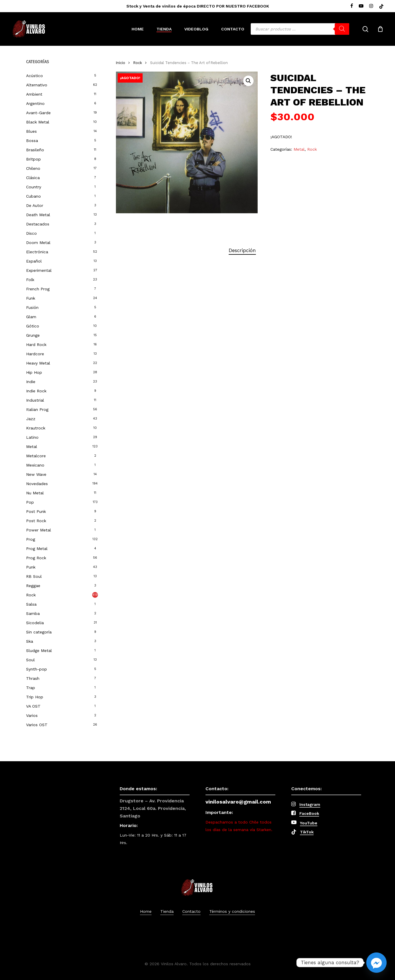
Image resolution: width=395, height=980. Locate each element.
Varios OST (37, 725)
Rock (31, 595)
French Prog (38, 289)
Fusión (32, 307)
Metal (32, 447)
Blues (31, 131)
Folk (30, 280)
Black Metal (38, 122)
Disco (31, 233)
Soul (30, 660)
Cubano (33, 196)
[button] (248, 81)
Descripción (242, 250)
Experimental (39, 270)
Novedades (37, 484)
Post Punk (36, 511)
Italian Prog (37, 409)
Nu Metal (35, 493)
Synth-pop (37, 669)
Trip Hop (35, 697)
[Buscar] (342, 29)
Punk (31, 567)
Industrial (35, 400)
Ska (30, 641)
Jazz (31, 419)
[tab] (242, 251)
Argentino (35, 103)
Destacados (38, 224)
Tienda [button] (167, 911)
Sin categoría (39, 632)
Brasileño (35, 150)
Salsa (31, 604)
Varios (32, 715)
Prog (31, 539)
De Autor (35, 205)
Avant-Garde (38, 113)
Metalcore (36, 456)
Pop (30, 502)
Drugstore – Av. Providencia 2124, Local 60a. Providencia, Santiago (153, 808)
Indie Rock (36, 391)
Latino (32, 437)
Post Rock (36, 521)
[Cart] (380, 29)
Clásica (33, 178)
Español (34, 261)
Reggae (33, 586)
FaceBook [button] (309, 813)
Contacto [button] (191, 911)
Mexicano (35, 465)
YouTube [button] (309, 823)
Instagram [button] (310, 804)
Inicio (121, 63)
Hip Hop (34, 372)
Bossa (32, 141)
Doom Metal (38, 243)
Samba (33, 613)
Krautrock (36, 428)
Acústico (34, 76)
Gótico (33, 326)
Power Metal (39, 530)
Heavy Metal (38, 363)
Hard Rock (36, 345)
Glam (31, 317)
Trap (31, 688)
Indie (31, 382)
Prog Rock (36, 558)
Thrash (33, 678)
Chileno (33, 168)
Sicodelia (35, 623)
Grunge (33, 335)
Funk (31, 298)
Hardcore (35, 354)
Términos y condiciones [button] (232, 911)
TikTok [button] (307, 832)
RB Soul (34, 576)
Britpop (33, 159)
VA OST (33, 706)
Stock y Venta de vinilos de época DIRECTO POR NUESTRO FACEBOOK (198, 6)
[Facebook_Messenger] (376, 963)
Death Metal (38, 215)
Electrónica (37, 252)
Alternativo (37, 85)
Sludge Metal (39, 651)
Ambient (34, 94)
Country (34, 187)
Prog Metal (37, 549)
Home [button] (146, 911)
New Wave (36, 474)
